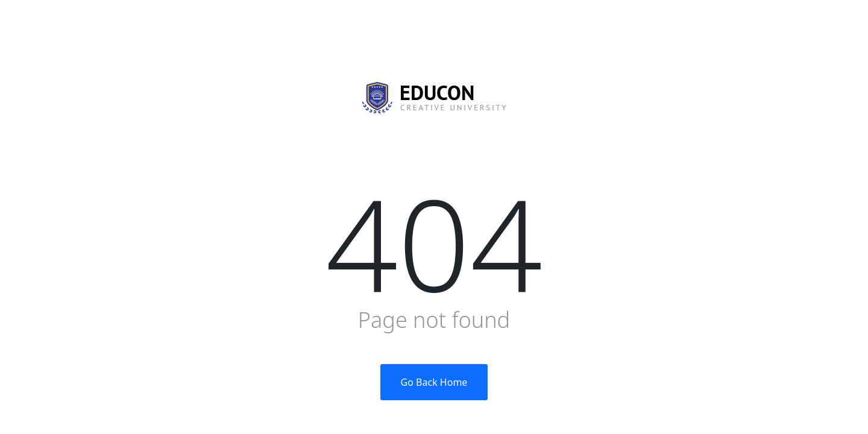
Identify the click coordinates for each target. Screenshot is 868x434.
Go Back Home (434, 382)
